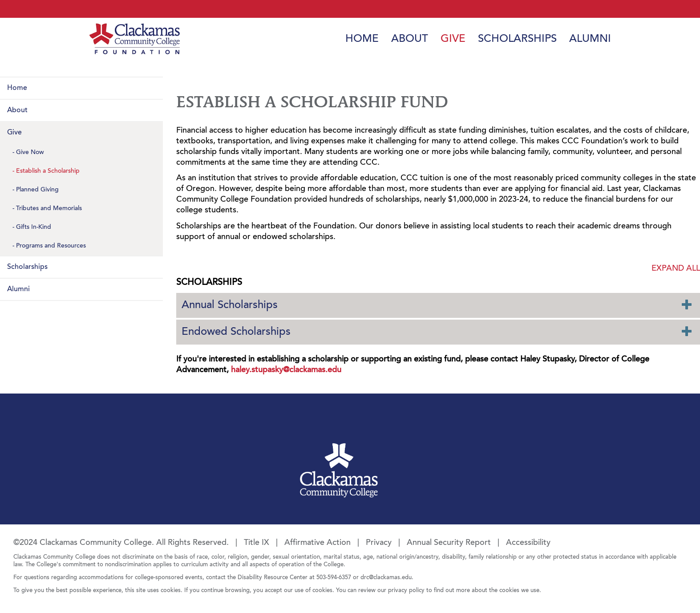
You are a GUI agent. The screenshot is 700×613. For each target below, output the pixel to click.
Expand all (676, 269)
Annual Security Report (449, 543)
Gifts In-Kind (34, 227)
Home (362, 39)
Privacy (379, 543)
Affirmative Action (318, 543)
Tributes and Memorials (49, 209)
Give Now (30, 153)
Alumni (590, 39)
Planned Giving (37, 190)
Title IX (257, 543)
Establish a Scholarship (48, 171)
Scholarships (517, 39)
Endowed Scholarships (437, 331)
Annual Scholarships (437, 305)
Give (453, 39)
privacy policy (406, 591)
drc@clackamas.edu (386, 578)
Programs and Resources (51, 246)
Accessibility (528, 543)
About (410, 39)
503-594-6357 (334, 578)
